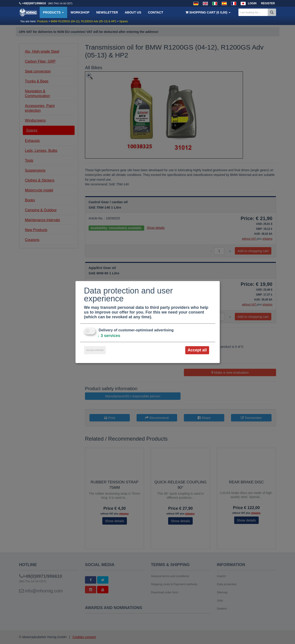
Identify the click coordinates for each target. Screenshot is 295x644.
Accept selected (95, 350)
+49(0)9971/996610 (34, 3)
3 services (109, 336)
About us (133, 12)
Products (53, 12)
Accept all (197, 350)
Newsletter (107, 12)
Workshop (80, 12)
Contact (156, 12)
